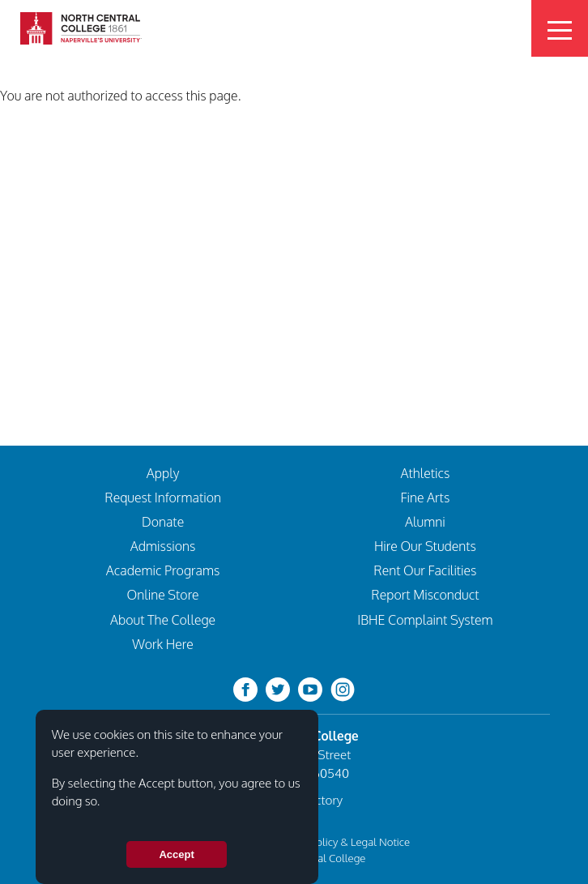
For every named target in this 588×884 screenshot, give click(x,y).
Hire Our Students (425, 546)
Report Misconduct (425, 595)
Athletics (425, 473)
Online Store (163, 595)
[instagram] (343, 689)
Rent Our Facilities (425, 570)
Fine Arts (426, 498)
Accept (176, 862)
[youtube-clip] (310, 689)
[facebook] (245, 689)
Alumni (425, 522)
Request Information (163, 498)
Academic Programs (163, 570)
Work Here (162, 644)
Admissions (163, 546)
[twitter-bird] (278, 689)
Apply (163, 473)
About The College (163, 620)
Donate (163, 522)
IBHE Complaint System (425, 620)
